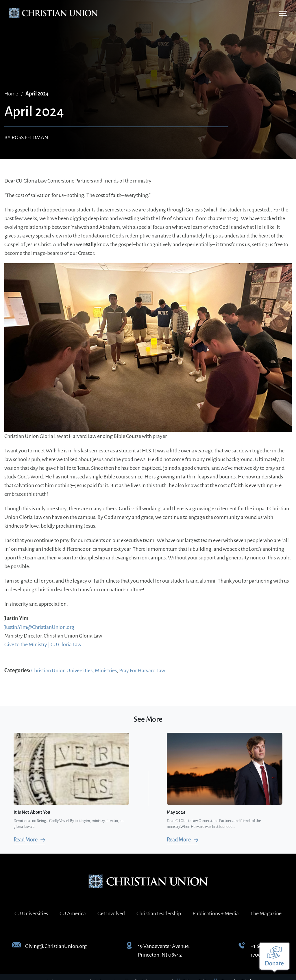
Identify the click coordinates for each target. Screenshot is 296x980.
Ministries (106, 670)
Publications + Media (216, 913)
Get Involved (111, 913)
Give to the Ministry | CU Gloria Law (43, 644)
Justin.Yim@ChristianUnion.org (39, 627)
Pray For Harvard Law (142, 670)
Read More (26, 840)
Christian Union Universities (62, 670)
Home (11, 94)
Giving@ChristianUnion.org (56, 946)
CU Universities (31, 913)
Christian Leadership (159, 913)
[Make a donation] (274, 957)
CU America (73, 913)
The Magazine (266, 913)
